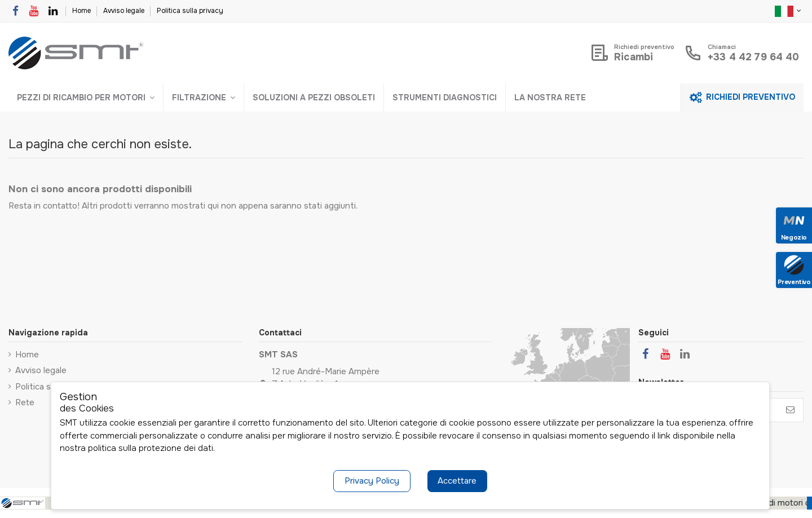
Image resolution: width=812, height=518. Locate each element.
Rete (25, 402)
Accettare (457, 481)
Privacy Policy (372, 481)
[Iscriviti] (790, 410)
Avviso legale (125, 11)
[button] (86, 98)
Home (82, 11)
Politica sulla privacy (190, 11)
